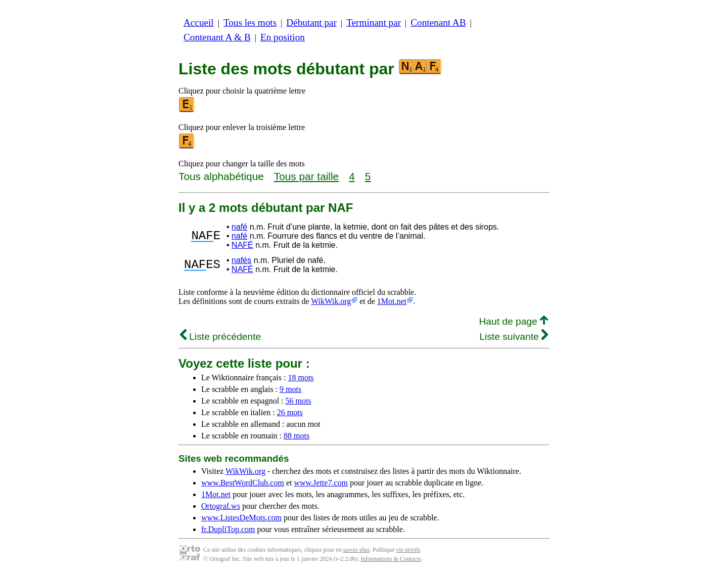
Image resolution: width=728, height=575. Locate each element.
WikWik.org (331, 301)
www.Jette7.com (321, 483)
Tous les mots (250, 23)
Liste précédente (220, 337)
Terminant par (374, 23)
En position (283, 37)
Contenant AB (438, 23)
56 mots (299, 401)
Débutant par (311, 23)
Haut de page (513, 321)
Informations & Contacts (391, 559)
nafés (241, 260)
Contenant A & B (217, 37)
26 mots (290, 412)
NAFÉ (242, 245)
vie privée (408, 550)
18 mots (301, 378)
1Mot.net (392, 301)
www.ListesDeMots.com (241, 518)
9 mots (290, 389)
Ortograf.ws (221, 506)
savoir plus (356, 550)
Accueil (199, 23)
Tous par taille (306, 176)
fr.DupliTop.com (228, 529)
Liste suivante (514, 337)
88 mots (297, 436)
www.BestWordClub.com (243, 483)
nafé (239, 227)
